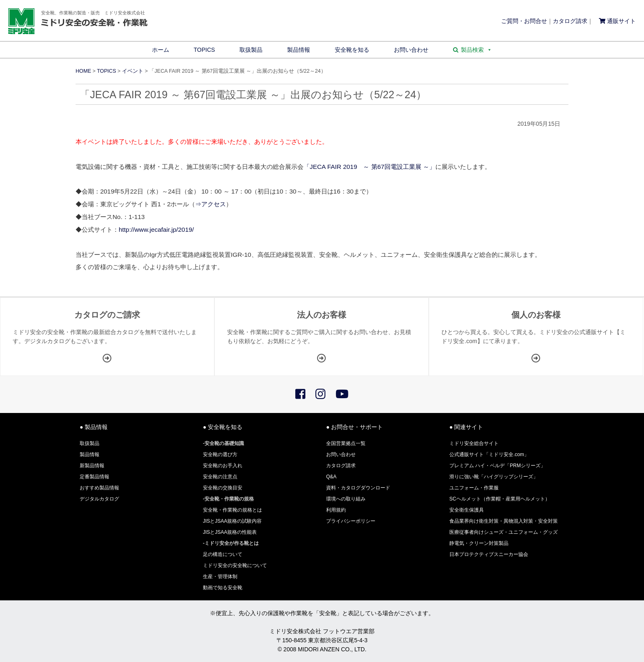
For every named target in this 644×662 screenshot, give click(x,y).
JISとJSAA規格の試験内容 (232, 521)
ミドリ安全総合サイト (474, 443)
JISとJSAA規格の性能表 (230, 532)
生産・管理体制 (220, 577)
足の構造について (223, 554)
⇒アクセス (210, 204)
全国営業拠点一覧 (346, 443)
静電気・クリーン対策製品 (479, 543)
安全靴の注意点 (220, 477)
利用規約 (336, 510)
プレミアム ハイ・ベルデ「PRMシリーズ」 (497, 466)
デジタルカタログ (99, 499)
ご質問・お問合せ (524, 21)
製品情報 (299, 50)
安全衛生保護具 (467, 510)
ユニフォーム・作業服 (474, 488)
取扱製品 (251, 50)
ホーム (161, 50)
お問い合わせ (411, 50)
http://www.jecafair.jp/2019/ (156, 230)
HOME (83, 71)
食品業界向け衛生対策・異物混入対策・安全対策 (504, 521)
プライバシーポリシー (351, 521)
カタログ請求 (570, 21)
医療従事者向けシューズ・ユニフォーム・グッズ (504, 532)
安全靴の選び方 (220, 454)
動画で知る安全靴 (223, 588)
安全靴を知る (352, 50)
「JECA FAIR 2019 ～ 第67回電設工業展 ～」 (369, 167)
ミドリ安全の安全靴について (235, 565)
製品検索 (476, 50)
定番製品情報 (94, 477)
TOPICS (205, 50)
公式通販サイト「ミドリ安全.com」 (489, 454)
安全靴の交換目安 (223, 488)
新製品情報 (92, 466)
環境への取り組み (346, 499)
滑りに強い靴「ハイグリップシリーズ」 (494, 477)
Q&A (331, 477)
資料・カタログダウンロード (358, 488)
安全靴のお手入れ (223, 466)
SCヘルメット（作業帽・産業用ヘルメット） (500, 499)
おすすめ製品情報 (99, 488)
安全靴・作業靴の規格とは (232, 510)
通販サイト (617, 21)
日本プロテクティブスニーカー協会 (489, 554)
